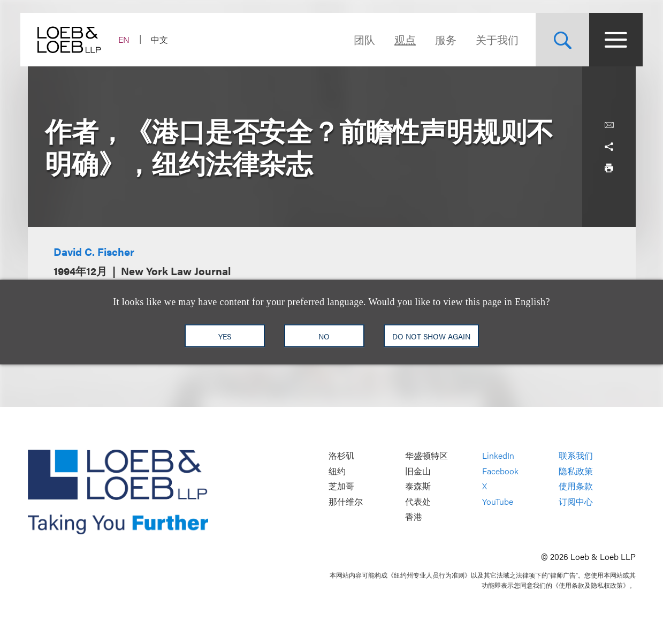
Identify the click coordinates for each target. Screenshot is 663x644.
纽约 (337, 471)
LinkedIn (498, 455)
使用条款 (576, 486)
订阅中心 (576, 501)
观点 (398, 39)
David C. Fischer (94, 251)
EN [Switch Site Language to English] (131, 39)
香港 (414, 517)
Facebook (500, 471)
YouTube (498, 501)
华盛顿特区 (426, 455)
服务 (439, 39)
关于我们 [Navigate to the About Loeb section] (490, 39)
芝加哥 (341, 486)
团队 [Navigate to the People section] (357, 39)
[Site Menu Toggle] (609, 40)
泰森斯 (418, 486)
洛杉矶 (341, 455)
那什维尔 (346, 501)
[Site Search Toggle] (555, 40)
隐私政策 (576, 471)
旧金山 (418, 471)
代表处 (418, 501)
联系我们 (576, 455)
